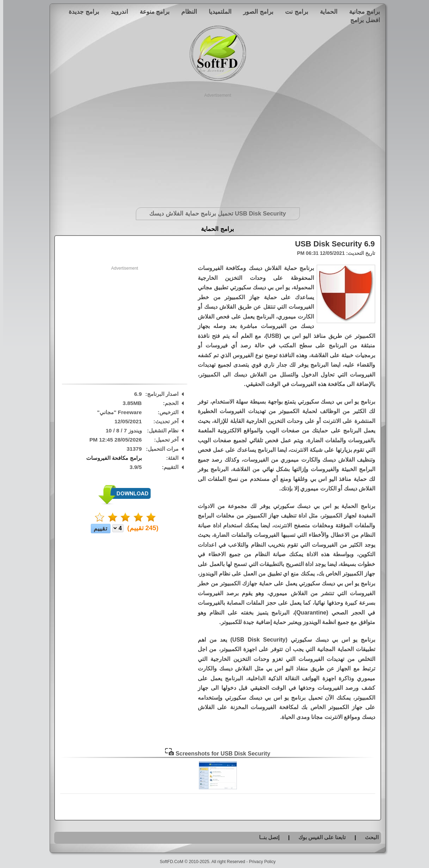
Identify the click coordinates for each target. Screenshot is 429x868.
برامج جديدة (81, 12)
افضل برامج (362, 20)
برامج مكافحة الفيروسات (111, 458)
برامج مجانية (361, 12)
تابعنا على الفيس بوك (319, 837)
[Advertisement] (214, 148)
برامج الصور (255, 12)
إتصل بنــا (266, 837)
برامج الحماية (214, 229)
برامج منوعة (152, 12)
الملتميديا (217, 12)
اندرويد (116, 12)
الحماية (326, 12)
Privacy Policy (259, 862)
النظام (186, 12)
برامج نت (294, 12)
